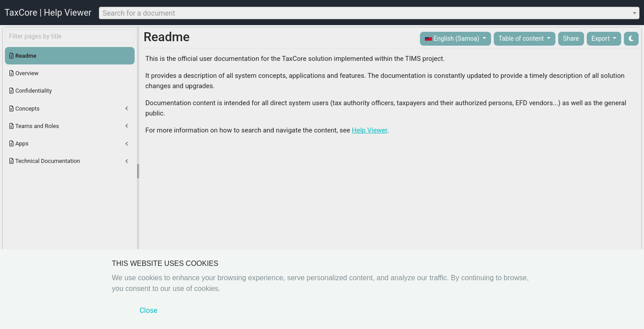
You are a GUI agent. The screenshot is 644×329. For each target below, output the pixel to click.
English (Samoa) (453, 39)
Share (571, 38)
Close (148, 310)
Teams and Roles (34, 126)
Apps (19, 143)
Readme (23, 56)
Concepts (24, 109)
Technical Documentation (45, 161)
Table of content (522, 38)
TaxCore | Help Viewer (48, 13)
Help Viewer (370, 130)
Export (602, 38)
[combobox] (369, 13)
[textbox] (369, 13)
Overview (24, 73)
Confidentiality (31, 91)
